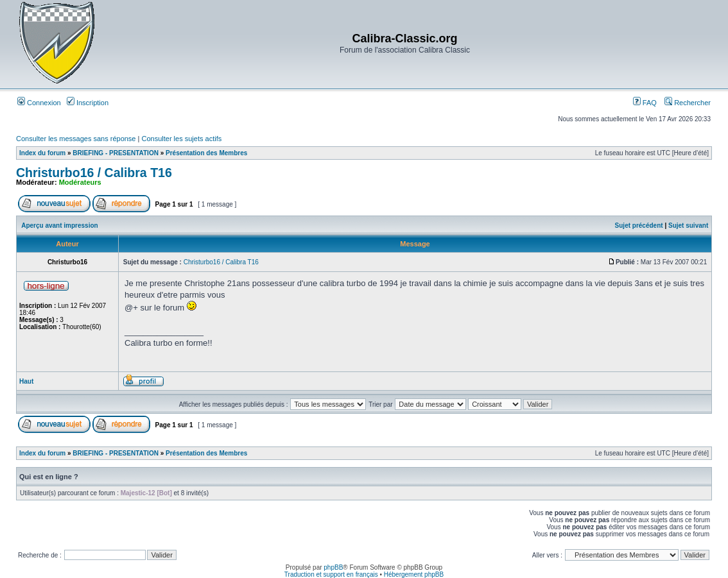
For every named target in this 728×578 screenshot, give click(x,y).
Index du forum (42, 153)
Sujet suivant (688, 225)
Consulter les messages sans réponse (76, 139)
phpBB (333, 567)
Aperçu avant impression (59, 225)
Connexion (39, 103)
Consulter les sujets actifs (181, 139)
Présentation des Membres (206, 153)
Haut (26, 381)
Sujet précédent (639, 225)
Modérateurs (80, 182)
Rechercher (688, 103)
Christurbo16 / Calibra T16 (94, 173)
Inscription (88, 103)
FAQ (645, 103)
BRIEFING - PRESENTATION (116, 153)
